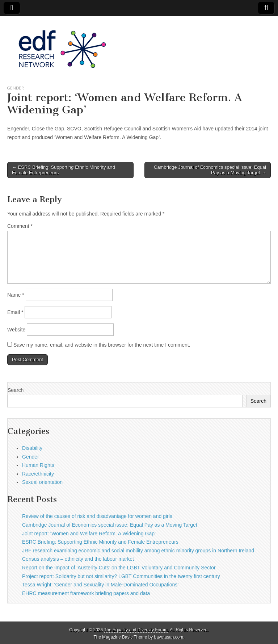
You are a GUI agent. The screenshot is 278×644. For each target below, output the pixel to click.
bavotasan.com (169, 637)
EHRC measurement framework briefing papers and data (86, 593)
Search (16, 390)
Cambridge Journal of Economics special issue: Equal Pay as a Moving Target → (210, 170)
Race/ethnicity (38, 474)
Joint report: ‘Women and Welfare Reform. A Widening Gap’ (89, 534)
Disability (32, 448)
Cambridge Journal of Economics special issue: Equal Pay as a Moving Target (110, 525)
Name (16, 295)
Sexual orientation (42, 482)
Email (15, 312)
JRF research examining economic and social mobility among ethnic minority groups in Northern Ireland (138, 551)
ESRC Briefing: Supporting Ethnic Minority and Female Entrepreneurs (100, 542)
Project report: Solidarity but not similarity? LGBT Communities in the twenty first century (121, 576)
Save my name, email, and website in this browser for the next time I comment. (102, 345)
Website (16, 330)
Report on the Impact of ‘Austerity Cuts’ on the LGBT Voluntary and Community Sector (119, 568)
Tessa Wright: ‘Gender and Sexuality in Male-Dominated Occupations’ (100, 585)
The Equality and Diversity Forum (136, 630)
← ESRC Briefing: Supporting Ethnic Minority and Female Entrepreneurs (64, 170)
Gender (16, 88)
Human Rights (38, 465)
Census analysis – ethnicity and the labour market (78, 559)
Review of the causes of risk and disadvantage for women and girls (97, 516)
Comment (20, 226)
